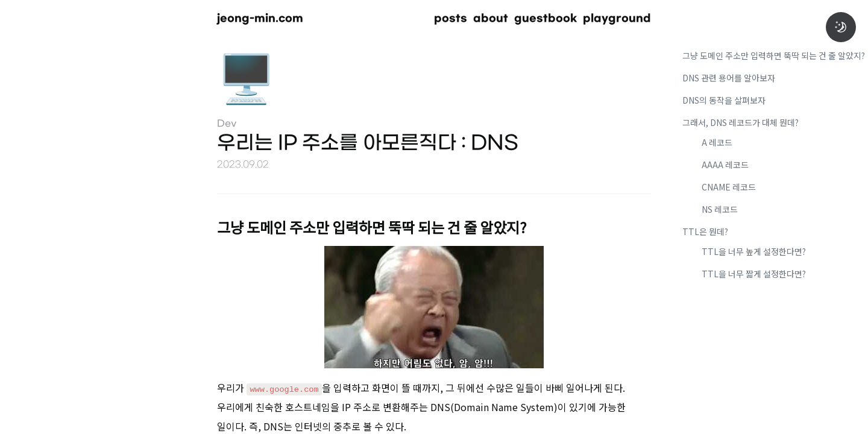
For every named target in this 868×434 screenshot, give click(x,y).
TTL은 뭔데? (705, 231)
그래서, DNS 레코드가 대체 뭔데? (741, 122)
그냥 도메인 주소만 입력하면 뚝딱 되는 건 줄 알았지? (774, 55)
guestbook (546, 18)
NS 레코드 (720, 209)
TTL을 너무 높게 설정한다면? (754, 251)
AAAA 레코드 (725, 165)
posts (451, 18)
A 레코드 (717, 142)
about (491, 18)
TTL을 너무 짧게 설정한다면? (754, 274)
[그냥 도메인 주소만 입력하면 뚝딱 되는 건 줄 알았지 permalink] (199, 225)
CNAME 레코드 (729, 187)
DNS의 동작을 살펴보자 (724, 100)
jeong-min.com (260, 18)
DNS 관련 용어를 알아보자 (729, 78)
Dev (227, 124)
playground (617, 18)
